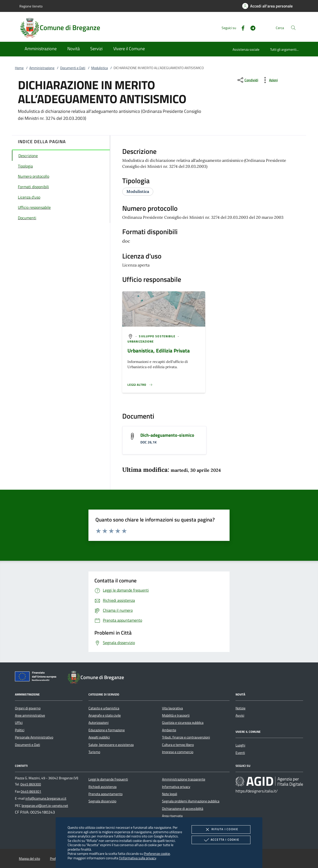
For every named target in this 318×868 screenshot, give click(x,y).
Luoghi (240, 745)
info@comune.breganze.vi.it (46, 798)
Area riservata (172, 816)
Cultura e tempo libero (178, 745)
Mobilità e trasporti (176, 715)
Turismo (94, 752)
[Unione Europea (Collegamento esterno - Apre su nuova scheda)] (37, 677)
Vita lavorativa (172, 708)
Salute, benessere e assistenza (111, 745)
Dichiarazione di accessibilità (183, 809)
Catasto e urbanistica (104, 708)
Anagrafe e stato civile (105, 715)
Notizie (240, 708)
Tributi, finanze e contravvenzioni (186, 737)
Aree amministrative (30, 715)
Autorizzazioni (99, 723)
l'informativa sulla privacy (138, 858)
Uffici (19, 723)
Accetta (221, 840)
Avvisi (240, 715)
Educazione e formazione (107, 730)
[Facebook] (241, 27)
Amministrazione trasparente (184, 779)
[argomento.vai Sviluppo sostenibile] (158, 336)
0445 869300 (31, 784)
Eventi (240, 753)
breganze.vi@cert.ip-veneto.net (45, 806)
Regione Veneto (31, 6)
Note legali (170, 794)
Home (19, 68)
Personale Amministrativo (34, 737)
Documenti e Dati (73, 68)
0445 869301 (31, 791)
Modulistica (99, 68)
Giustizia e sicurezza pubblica (183, 723)
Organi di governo (28, 708)
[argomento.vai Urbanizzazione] (141, 341)
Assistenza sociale (246, 49)
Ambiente (169, 730)
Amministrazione (42, 68)
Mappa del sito (29, 859)
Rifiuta (221, 829)
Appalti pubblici (99, 737)
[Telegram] (251, 27)
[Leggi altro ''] (140, 385)
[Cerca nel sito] (293, 28)
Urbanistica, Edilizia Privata (159, 350)
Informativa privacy (176, 787)
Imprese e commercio (178, 752)
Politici (20, 730)
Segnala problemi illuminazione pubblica (191, 801)
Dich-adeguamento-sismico (167, 435)
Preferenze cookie (157, 853)
